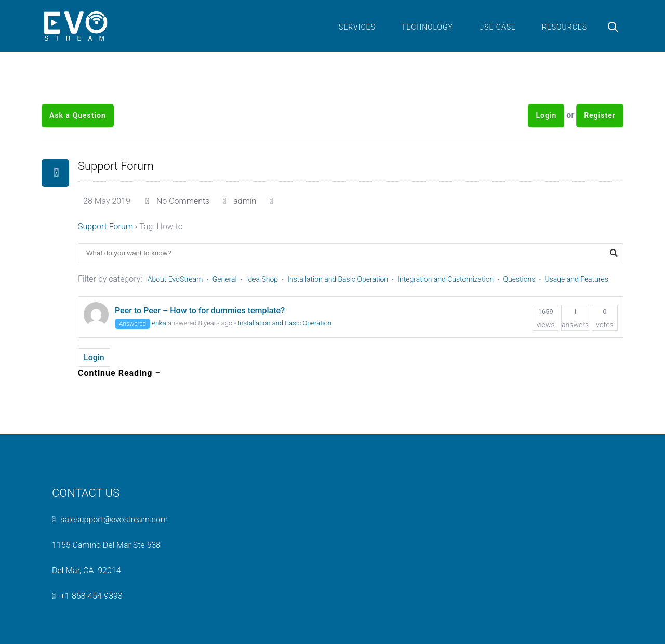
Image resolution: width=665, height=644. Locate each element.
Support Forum (116, 166)
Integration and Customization (445, 279)
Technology (427, 27)
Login (546, 115)
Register (600, 115)
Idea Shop (262, 279)
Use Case (497, 27)
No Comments (183, 201)
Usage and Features (577, 279)
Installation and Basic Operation (338, 279)
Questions (520, 279)
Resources (564, 27)
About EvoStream (175, 279)
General (225, 279)
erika (159, 323)
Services (357, 27)
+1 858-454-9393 (91, 596)
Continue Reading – (119, 373)
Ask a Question (78, 115)
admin (245, 201)
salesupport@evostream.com (114, 520)
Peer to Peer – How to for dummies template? (200, 311)
